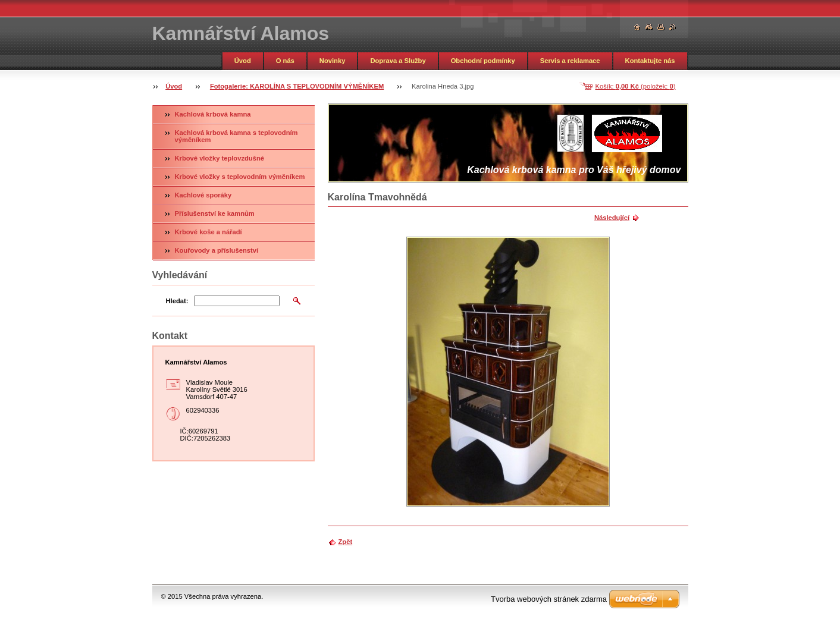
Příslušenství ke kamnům (215, 213)
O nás (285, 61)
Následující (612, 218)
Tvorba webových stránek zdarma (549, 599)
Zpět (346, 542)
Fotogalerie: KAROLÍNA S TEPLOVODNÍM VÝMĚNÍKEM (297, 86)
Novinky (333, 61)
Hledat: (177, 301)
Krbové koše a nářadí (209, 232)
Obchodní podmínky (483, 61)
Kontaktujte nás (650, 61)
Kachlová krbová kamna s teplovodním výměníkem (236, 136)
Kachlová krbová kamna (213, 114)
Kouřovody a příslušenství (217, 250)
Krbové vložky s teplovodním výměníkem (240, 177)
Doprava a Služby (398, 61)
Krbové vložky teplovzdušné (220, 158)
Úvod (243, 61)
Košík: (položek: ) (636, 86)
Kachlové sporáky (203, 195)
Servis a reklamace (570, 61)
